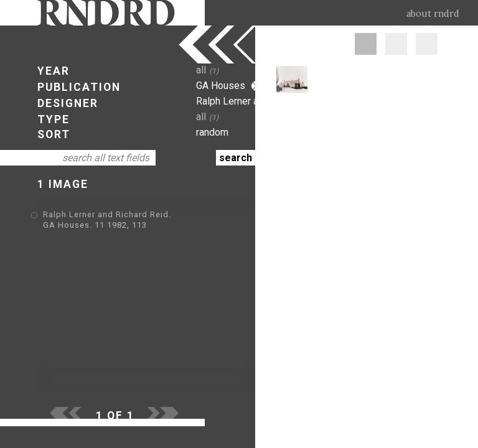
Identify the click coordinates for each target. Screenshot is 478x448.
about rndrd (433, 14)
